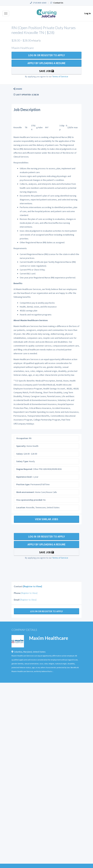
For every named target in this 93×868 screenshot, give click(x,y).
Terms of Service (60, 76)
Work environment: (26, 492)
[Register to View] (33, 586)
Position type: (23, 484)
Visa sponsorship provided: (30, 500)
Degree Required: (24, 469)
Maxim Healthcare (49, 638)
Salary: (20, 454)
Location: (21, 507)
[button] (18, 89)
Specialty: (21, 446)
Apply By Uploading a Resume (46, 63)
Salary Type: (22, 461)
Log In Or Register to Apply (47, 55)
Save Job (47, 71)
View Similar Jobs (47, 519)
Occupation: (22, 438)
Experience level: (24, 477)
